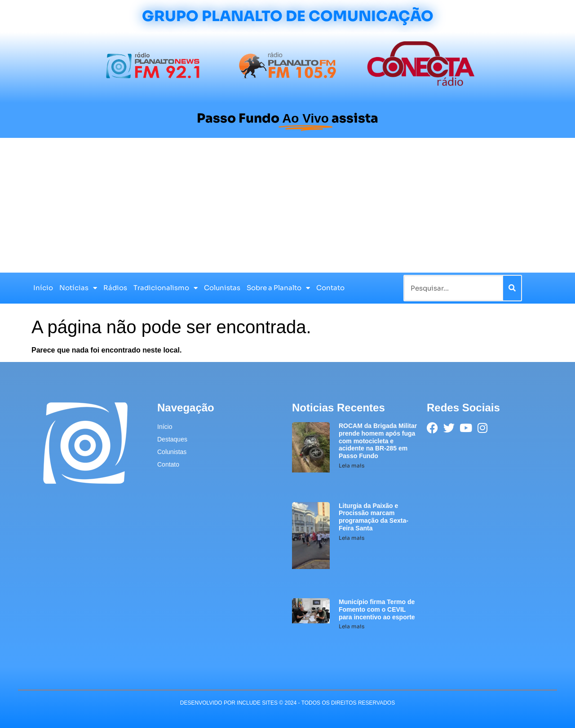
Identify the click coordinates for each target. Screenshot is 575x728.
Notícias (78, 288)
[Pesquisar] (512, 288)
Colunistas (222, 288)
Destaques (172, 439)
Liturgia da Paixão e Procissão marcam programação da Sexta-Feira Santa (374, 517)
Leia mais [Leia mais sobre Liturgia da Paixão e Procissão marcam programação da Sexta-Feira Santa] (352, 538)
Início (43, 288)
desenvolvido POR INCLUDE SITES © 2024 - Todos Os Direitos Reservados (287, 703)
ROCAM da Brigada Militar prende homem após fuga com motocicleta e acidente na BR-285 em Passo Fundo (378, 441)
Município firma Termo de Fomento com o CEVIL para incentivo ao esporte (377, 609)
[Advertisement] (287, 205)
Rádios (115, 288)
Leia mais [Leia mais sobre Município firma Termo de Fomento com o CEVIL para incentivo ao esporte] (352, 626)
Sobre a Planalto (278, 288)
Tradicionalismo (166, 288)
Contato (330, 288)
